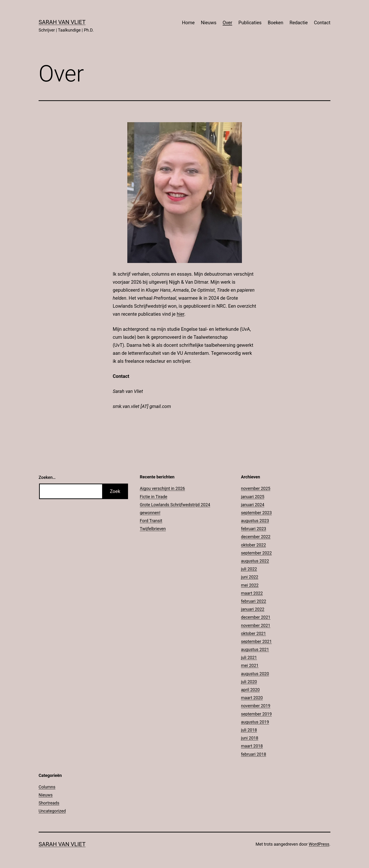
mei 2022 (250, 585)
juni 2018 (250, 738)
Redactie (299, 23)
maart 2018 (252, 746)
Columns (47, 787)
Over (227, 23)
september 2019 (256, 714)
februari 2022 (254, 601)
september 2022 (256, 553)
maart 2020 (252, 698)
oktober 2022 (253, 545)
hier (180, 314)
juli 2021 (249, 657)
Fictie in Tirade (154, 497)
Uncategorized (52, 811)
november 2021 (256, 625)
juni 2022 (250, 577)
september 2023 (256, 513)
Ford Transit (151, 521)
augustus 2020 (255, 674)
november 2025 (256, 488)
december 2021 (256, 617)
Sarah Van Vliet (62, 22)
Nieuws (209, 23)
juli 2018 (249, 730)
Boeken (276, 23)
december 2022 (256, 537)
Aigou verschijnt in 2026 (162, 488)
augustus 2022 (255, 561)
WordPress (319, 844)
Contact (322, 23)
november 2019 (256, 706)
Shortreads (49, 803)
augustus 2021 (255, 649)
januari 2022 (253, 609)
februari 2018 (254, 754)
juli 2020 (249, 682)
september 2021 (256, 641)
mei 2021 (250, 665)
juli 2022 (249, 569)
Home (188, 23)
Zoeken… (47, 477)
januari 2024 (253, 505)
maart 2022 (252, 593)
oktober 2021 (253, 633)
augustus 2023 (255, 521)
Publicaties (250, 23)
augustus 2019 (255, 722)
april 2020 (250, 690)
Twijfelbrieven (153, 529)
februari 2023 (254, 529)
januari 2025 (253, 497)
